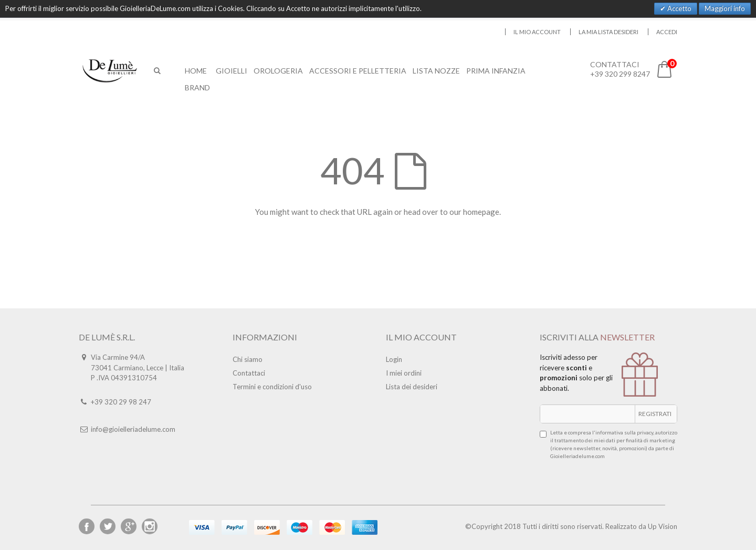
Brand (197, 87)
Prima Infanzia (496, 71)
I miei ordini (404, 373)
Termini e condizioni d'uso (272, 387)
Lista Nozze (436, 71)
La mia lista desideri (608, 32)
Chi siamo (248, 359)
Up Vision (663, 526)
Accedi (667, 32)
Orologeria (278, 71)
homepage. (482, 212)
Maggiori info (725, 8)
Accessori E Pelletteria (358, 71)
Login (394, 359)
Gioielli (232, 71)
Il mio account (537, 32)
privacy (645, 432)
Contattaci (249, 373)
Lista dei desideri (412, 387)
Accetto (679, 8)
